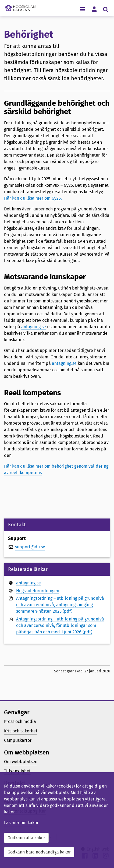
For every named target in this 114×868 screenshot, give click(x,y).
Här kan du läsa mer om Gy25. (33, 198)
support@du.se (30, 547)
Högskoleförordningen (38, 591)
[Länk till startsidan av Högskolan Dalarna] (20, 7)
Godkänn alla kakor (26, 838)
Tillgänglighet (17, 771)
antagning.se (34, 327)
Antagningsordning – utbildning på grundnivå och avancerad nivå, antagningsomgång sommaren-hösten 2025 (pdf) (60, 605)
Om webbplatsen (21, 762)
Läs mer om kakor (21, 823)
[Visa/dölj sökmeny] (106, 9)
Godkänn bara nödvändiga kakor (39, 852)
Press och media (20, 721)
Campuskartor (18, 740)
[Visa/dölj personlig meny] (94, 9)
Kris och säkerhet (21, 731)
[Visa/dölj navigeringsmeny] (82, 9)
